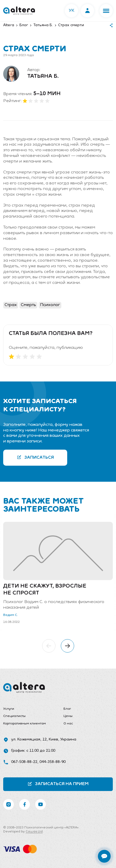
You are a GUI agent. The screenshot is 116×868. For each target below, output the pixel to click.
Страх (11, 305)
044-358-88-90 (53, 762)
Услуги (9, 709)
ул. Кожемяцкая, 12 (29, 740)
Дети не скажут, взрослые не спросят (45, 590)
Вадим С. (11, 615)
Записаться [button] (35, 457)
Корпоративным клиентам (25, 724)
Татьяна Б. (43, 76)
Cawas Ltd (34, 832)
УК (72, 11)
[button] (106, 11)
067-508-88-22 (24, 762)
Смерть (28, 305)
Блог (67, 709)
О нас (68, 724)
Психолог (50, 305)
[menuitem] (28, 709)
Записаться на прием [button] (58, 784)
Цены (68, 716)
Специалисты (14, 716)
